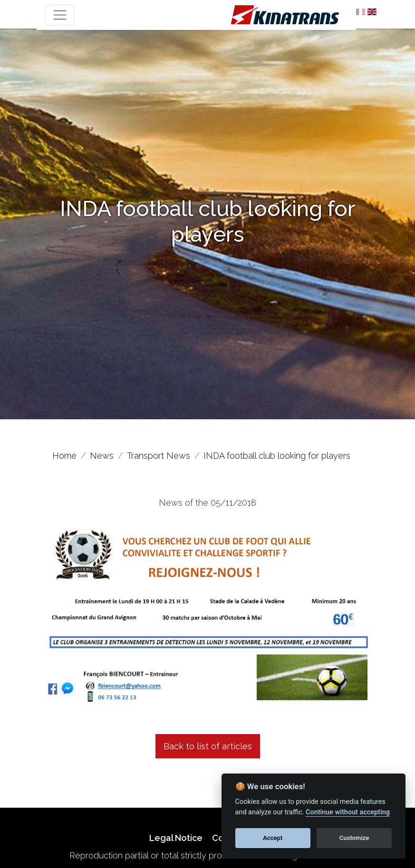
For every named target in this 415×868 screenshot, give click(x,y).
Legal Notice (176, 838)
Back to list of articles (208, 746)
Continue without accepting (348, 812)
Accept (273, 838)
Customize (354, 838)
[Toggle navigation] (60, 15)
